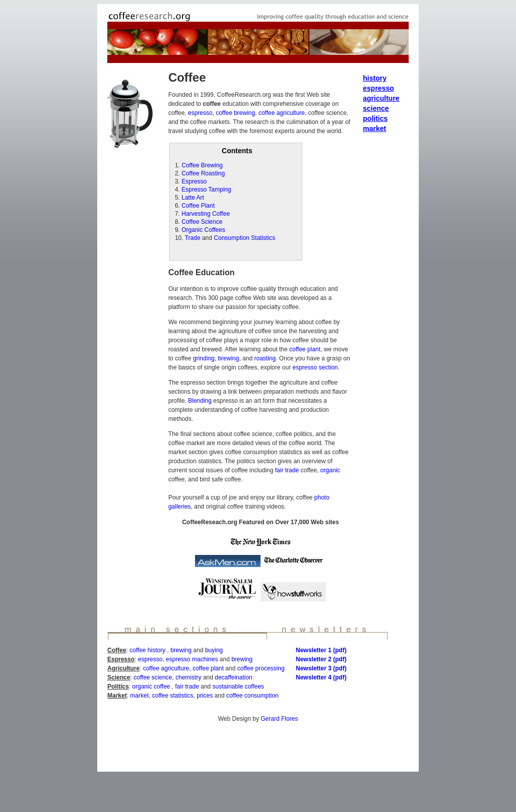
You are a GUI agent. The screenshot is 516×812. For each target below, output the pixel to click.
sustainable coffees (239, 686)
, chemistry (187, 677)
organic (329, 470)
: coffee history (146, 650)
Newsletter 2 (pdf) (321, 659)
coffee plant (305, 349)
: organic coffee (150, 686)
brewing (228, 358)
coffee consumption (252, 696)
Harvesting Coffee (206, 214)
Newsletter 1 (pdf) (321, 650)
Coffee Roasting (203, 173)
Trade (193, 238)
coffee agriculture (282, 113)
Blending (199, 401)
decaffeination (234, 677)
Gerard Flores (279, 719)
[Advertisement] (258, 747)
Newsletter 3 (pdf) (321, 668)
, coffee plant (207, 668)
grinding (204, 358)
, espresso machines (190, 659)
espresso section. (316, 367)
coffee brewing (235, 113)
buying (214, 650)
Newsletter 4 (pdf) (321, 677)
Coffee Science (202, 222)
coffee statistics (172, 696)
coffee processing (261, 668)
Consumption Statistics (244, 238)
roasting (264, 358)
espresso (200, 113)
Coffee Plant (198, 206)
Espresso (194, 181)
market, (140, 696)
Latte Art (193, 198)
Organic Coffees (203, 230)
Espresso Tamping (206, 190)
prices (205, 696)
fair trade (287, 470)
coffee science (153, 677)
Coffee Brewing (202, 165)
